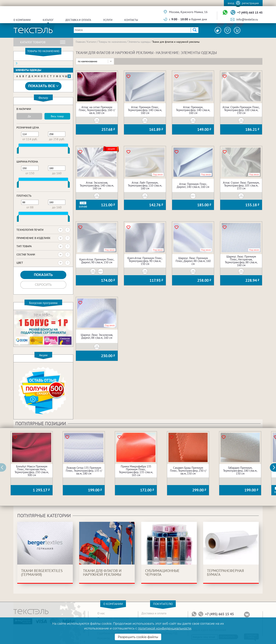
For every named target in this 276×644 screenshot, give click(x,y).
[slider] (18, 151)
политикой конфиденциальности (164, 628)
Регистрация (250, 3)
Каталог (48, 20)
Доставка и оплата (78, 20)
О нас (101, 613)
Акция (111, 149)
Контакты (131, 20)
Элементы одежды (28, 70)
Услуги (108, 20)
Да (29, 116)
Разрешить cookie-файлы (138, 637)
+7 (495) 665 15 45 (250, 12)
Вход (231, 3)
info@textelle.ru (247, 19)
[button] (275, 467)
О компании (22, 20)
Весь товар (57, 116)
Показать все (43, 86)
